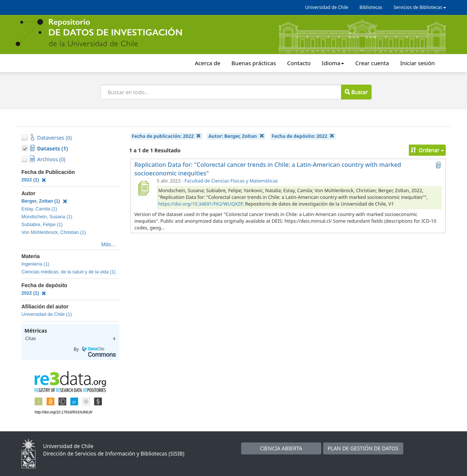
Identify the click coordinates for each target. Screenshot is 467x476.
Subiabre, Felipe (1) (42, 225)
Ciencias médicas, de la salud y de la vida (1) (69, 272)
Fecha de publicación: (166, 136)
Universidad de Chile (327, 7)
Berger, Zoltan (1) (45, 201)
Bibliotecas (371, 7)
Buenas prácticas (254, 63)
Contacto (299, 63)
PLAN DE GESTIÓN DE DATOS (363, 448)
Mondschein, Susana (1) (47, 217)
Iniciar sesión (418, 63)
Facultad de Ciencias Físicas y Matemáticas (231, 181)
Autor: (236, 136)
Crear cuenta (372, 63)
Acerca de (208, 63)
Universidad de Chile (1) (47, 314)
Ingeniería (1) (36, 264)
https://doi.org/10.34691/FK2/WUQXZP (201, 204)
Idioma (333, 63)
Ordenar (427, 150)
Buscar (356, 92)
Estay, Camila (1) (40, 209)
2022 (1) (34, 180)
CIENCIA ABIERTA (281, 448)
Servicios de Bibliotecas (420, 7)
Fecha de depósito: (303, 136)
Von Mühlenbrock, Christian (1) (54, 232)
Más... (108, 244)
